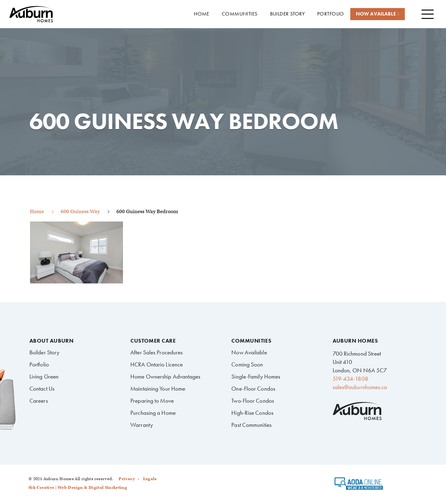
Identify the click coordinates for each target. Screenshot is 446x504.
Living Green (44, 377)
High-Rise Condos (252, 413)
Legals (150, 479)
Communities (251, 341)
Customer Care (153, 341)
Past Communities (251, 425)
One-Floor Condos (253, 389)
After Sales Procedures (157, 352)
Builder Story (44, 352)
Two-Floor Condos (253, 401)
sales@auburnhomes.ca (360, 387)
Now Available (249, 352)
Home (37, 212)
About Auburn (51, 341)
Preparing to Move (152, 401)
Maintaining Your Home (158, 389)
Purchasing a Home (153, 413)
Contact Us (42, 389)
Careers (39, 401)
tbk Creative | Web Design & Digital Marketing (78, 488)
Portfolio (39, 364)
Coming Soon (247, 364)
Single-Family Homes (256, 377)
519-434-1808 (350, 379)
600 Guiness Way (80, 212)
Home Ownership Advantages (165, 377)
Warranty (142, 425)
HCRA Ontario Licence (157, 364)
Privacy (127, 479)
